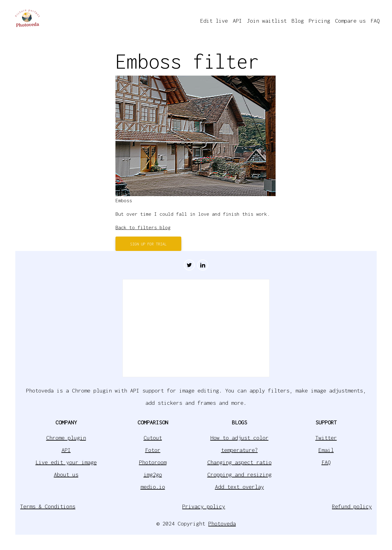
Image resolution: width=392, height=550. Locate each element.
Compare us (350, 21)
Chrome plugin (66, 438)
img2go (153, 474)
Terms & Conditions (48, 506)
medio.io (153, 487)
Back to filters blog (143, 227)
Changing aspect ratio (239, 462)
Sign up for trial (148, 244)
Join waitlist (267, 21)
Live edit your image (66, 462)
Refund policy (352, 506)
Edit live (214, 21)
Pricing (319, 21)
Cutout (153, 438)
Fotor (153, 450)
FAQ (375, 21)
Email (326, 450)
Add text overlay (239, 487)
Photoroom (153, 462)
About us (66, 474)
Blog (298, 21)
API (237, 21)
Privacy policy (204, 506)
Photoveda (222, 523)
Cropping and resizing (239, 474)
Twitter (326, 438)
